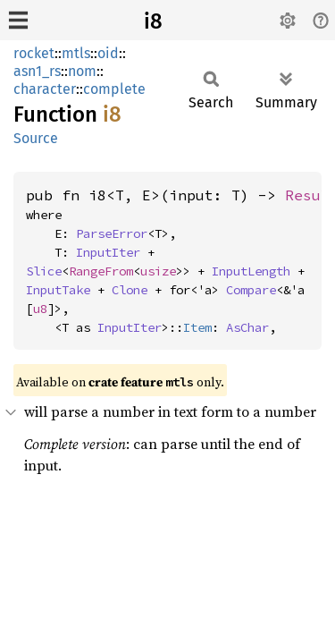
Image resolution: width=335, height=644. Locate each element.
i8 (153, 21)
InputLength (251, 271)
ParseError (112, 233)
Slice (44, 271)
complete (114, 89)
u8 (40, 309)
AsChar (247, 327)
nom (82, 71)
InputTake (58, 290)
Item (197, 327)
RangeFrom (101, 271)
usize (158, 271)
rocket (34, 53)
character (45, 89)
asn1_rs (37, 71)
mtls (76, 53)
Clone (130, 290)
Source (36, 138)
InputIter (108, 252)
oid (108, 53)
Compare (251, 290)
